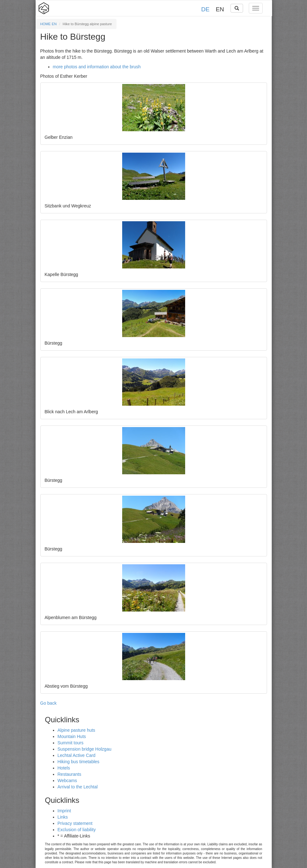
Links (63, 817)
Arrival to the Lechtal (78, 787)
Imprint (64, 811)
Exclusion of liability (77, 830)
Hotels (64, 768)
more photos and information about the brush (97, 67)
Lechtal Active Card (77, 755)
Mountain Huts (72, 736)
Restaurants (69, 774)
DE (205, 9)
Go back (48, 703)
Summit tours (71, 743)
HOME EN (48, 24)
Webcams (67, 781)
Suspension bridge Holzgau (85, 749)
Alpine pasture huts (77, 730)
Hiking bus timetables (79, 762)
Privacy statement (75, 823)
